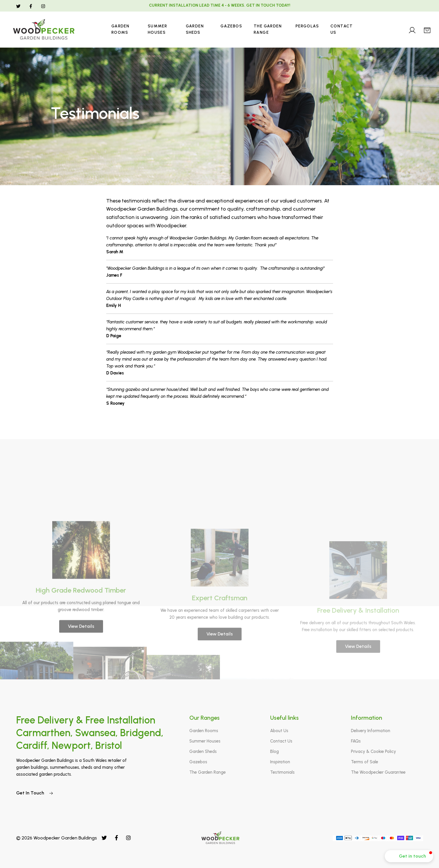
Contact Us (342, 29)
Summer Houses (157, 29)
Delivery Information (371, 731)
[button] (409, 856)
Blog (274, 751)
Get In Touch (35, 793)
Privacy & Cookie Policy (373, 751)
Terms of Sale (365, 762)
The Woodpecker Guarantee (378, 772)
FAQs (356, 741)
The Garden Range (268, 29)
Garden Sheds (195, 29)
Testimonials (282, 772)
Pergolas (307, 26)
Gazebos (231, 26)
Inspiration (280, 762)
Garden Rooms (120, 29)
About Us (279, 731)
